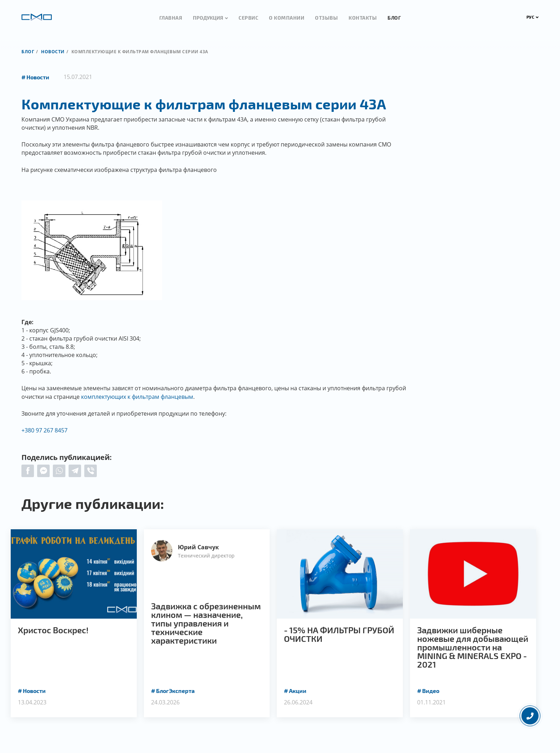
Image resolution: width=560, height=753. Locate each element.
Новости (53, 52)
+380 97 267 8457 (44, 430)
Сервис (248, 18)
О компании (287, 18)
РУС (533, 17)
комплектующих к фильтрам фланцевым (137, 397)
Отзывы (326, 18)
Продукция (208, 18)
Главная (171, 18)
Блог (394, 18)
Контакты (363, 18)
